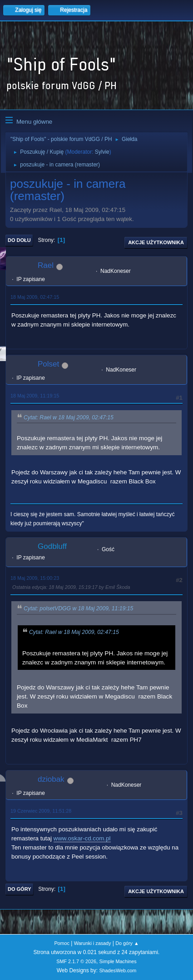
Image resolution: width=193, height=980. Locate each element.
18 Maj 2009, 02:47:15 (35, 297)
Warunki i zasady (93, 943)
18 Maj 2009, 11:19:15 (35, 396)
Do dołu (19, 240)
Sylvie (102, 152)
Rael (46, 265)
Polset (48, 364)
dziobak (51, 779)
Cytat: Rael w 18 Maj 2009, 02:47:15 (69, 417)
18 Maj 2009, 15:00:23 (35, 578)
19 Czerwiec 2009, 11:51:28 (41, 811)
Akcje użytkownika (156, 242)
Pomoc (62, 943)
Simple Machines (118, 961)
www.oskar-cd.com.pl (82, 838)
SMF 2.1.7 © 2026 (76, 961)
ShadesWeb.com (118, 970)
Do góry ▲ (127, 943)
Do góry (20, 889)
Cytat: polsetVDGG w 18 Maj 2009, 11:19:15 (78, 609)
